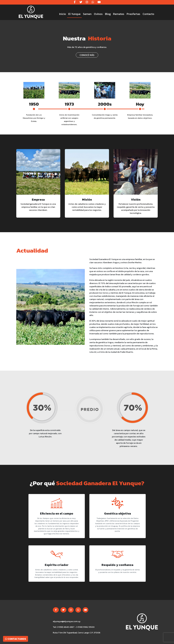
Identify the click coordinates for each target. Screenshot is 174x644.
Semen (87, 14)
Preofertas (133, 14)
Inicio (63, 14)
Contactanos (16, 639)
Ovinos (98, 14)
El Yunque (74, 14)
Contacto (148, 14)
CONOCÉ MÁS (87, 55)
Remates (119, 14)
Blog (108, 14)
